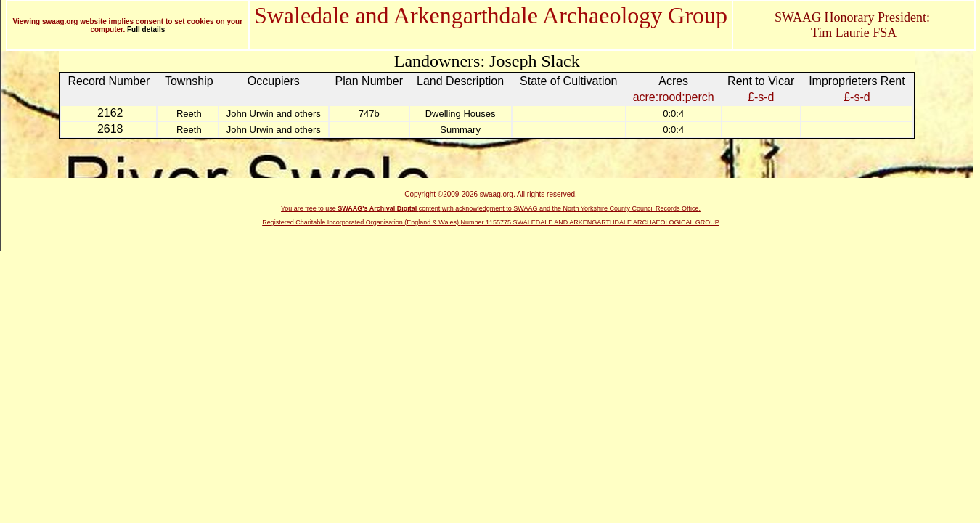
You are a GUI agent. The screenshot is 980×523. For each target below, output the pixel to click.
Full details (146, 29)
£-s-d (761, 97)
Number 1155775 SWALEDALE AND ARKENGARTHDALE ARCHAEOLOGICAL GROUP (590, 222)
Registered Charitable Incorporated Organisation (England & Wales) (361, 222)
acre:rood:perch (674, 97)
